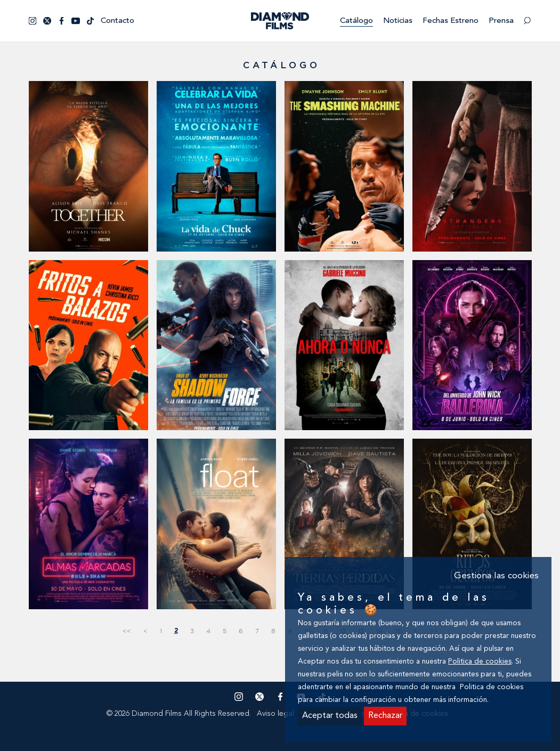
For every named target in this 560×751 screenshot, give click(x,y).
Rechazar (385, 716)
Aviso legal (275, 714)
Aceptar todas (330, 716)
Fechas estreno (451, 21)
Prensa (501, 21)
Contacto (117, 21)
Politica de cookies (480, 662)
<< (127, 631)
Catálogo (356, 21)
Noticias (398, 21)
